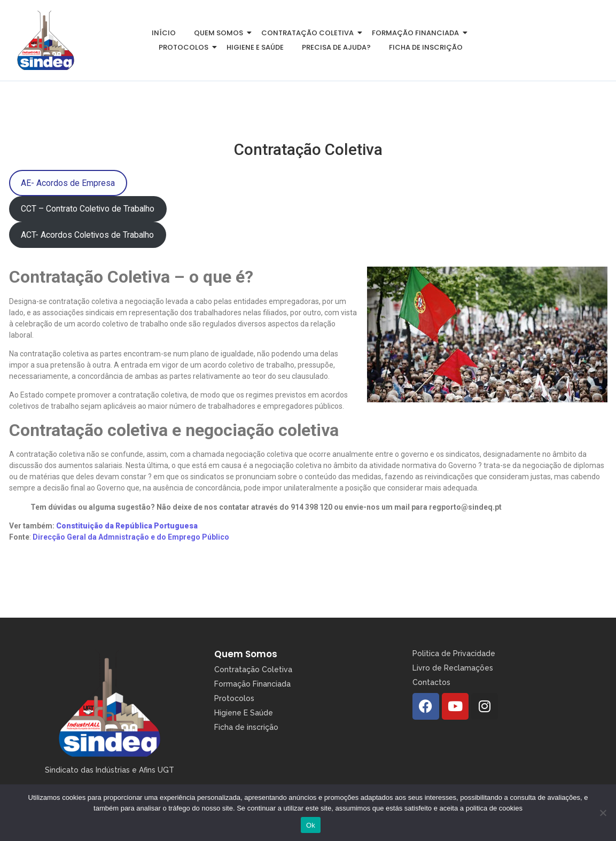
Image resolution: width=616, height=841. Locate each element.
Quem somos (220, 33)
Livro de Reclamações (453, 668)
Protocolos (185, 47)
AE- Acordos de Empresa (68, 183)
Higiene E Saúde (244, 713)
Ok (311, 825)
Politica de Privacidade (454, 653)
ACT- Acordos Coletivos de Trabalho (87, 235)
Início (164, 33)
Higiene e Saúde (255, 47)
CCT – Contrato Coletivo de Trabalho (88, 209)
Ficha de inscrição (426, 47)
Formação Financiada (417, 33)
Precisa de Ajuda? (336, 47)
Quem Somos (246, 654)
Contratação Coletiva (309, 33)
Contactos (431, 682)
